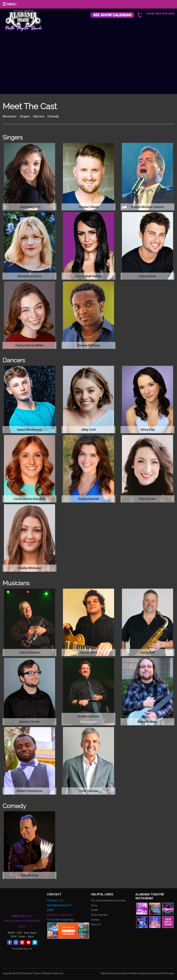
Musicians (10, 116)
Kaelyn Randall (89, 499)
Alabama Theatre (24, 20)
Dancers (39, 116)
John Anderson (29, 652)
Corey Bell (147, 652)
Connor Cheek (89, 207)
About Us (96, 924)
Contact (95, 920)
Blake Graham (147, 722)
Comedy (53, 116)
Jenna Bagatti (29, 207)
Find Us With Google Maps (61, 920)
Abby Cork (89, 430)
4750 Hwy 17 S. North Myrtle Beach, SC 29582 (59, 905)
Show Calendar (99, 915)
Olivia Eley (148, 430)
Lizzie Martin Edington (29, 499)
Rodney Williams (88, 345)
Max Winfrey (29, 875)
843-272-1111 (22, 916)
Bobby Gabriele (89, 716)
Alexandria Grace (30, 276)
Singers (25, 116)
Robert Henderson (30, 791)
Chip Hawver (148, 276)
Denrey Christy (29, 722)
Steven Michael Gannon (147, 207)
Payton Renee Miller (30, 345)
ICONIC (95, 910)
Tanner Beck (89, 652)
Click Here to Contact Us (60, 915)
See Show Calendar (112, 15)
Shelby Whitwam (29, 568)
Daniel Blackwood (30, 430)
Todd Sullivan (89, 791)
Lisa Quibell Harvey (88, 276)
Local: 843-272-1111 (160, 13)
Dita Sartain (147, 499)
